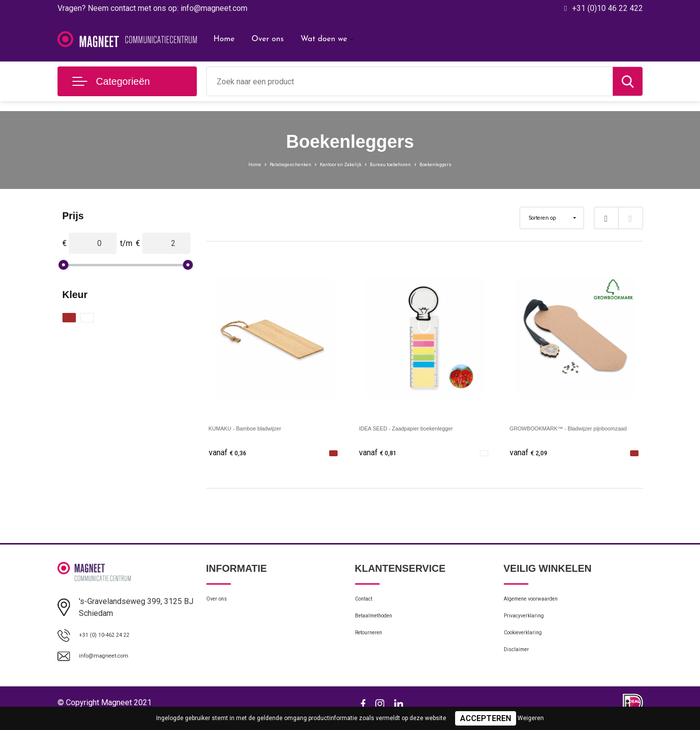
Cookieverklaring (530, 647)
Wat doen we (324, 39)
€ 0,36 (231, 453)
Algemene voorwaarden (542, 604)
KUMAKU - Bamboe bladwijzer (263, 428)
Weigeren (531, 718)
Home (224, 39)
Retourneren (375, 647)
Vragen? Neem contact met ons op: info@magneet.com (152, 8)
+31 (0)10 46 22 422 (608, 8)
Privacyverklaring (531, 625)
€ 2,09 (532, 453)
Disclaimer (521, 668)
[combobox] (410, 81)
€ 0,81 (381, 453)
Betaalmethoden (382, 625)
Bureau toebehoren (407, 164)
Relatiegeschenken (264, 164)
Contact (368, 604)
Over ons (267, 39)
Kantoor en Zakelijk (335, 164)
